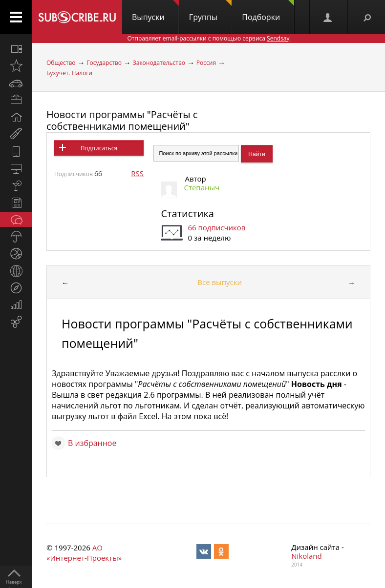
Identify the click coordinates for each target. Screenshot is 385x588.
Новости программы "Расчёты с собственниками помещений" (122, 120)
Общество (61, 63)
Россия (206, 63)
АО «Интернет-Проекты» (84, 553)
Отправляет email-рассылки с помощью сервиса (208, 38)
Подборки (268, 11)
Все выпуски (220, 282)
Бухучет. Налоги (69, 73)
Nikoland (306, 556)
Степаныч (202, 187)
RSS (137, 173)
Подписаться (99, 148)
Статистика (187, 213)
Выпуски (155, 11)
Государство (104, 63)
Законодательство (159, 63)
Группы (210, 11)
